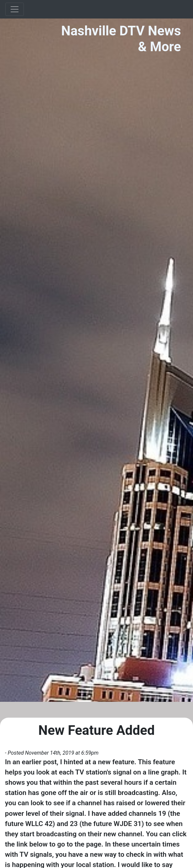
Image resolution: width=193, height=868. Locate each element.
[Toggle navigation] (15, 9)
